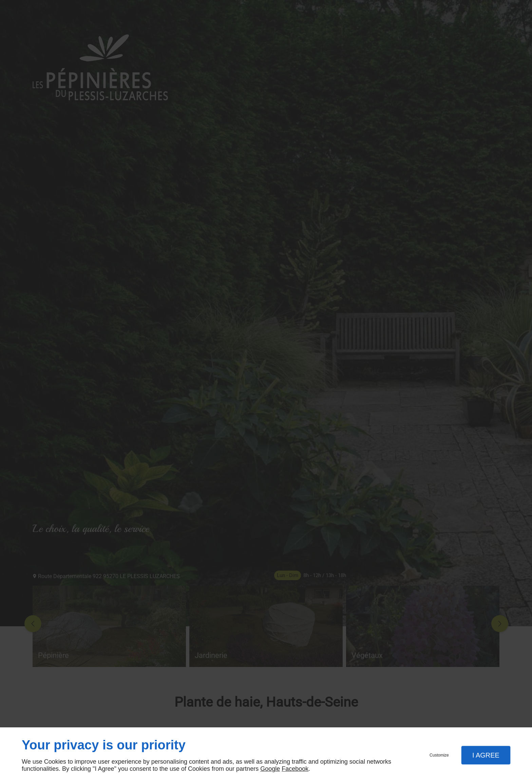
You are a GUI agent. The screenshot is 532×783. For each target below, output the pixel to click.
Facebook (295, 769)
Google (270, 769)
